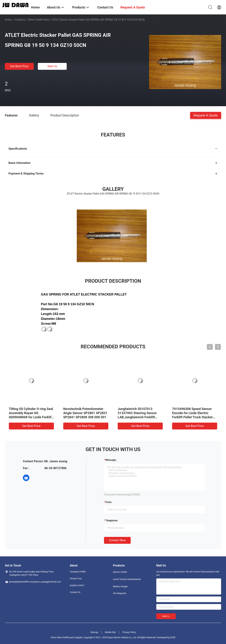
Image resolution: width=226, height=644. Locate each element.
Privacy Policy (129, 632)
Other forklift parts (39, 20)
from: (109, 502)
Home (8, 20)
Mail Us (52, 66)
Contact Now (117, 540)
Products (20, 20)
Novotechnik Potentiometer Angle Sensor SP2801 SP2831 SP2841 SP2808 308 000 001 (85, 413)
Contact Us (75, 592)
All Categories (120, 593)
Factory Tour (76, 579)
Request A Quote (206, 115)
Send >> (166, 616)
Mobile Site (110, 632)
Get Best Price (19, 66)
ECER (173, 638)
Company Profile (78, 572)
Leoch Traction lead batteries (127, 579)
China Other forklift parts (62, 638)
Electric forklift (120, 572)
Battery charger (120, 586)
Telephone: (112, 521)
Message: (111, 460)
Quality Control (77, 585)
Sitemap (94, 632)
